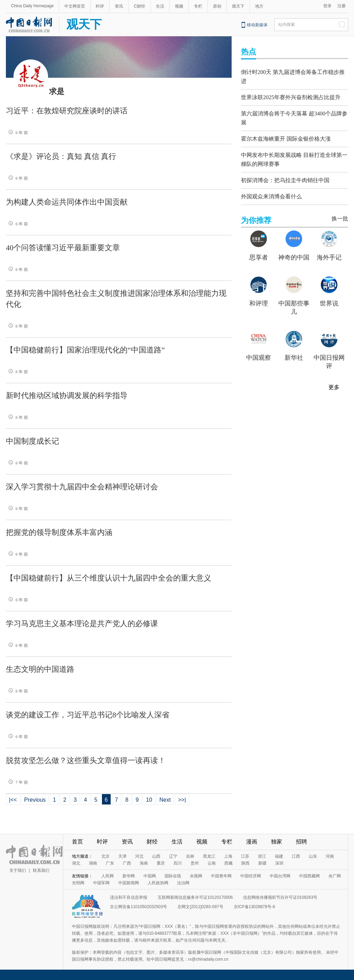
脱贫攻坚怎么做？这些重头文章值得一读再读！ (86, 760)
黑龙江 (209, 856)
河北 (139, 856)
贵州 (195, 863)
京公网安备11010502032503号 (138, 907)
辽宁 (173, 856)
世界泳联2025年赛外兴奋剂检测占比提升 (291, 96)
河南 (330, 856)
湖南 (93, 863)
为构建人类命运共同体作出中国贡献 (67, 202)
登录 (327, 6)
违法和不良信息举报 (129, 897)
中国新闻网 (129, 883)
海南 (144, 863)
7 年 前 (17, 782)
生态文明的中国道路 (40, 669)
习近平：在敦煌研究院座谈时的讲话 (67, 111)
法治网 (183, 883)
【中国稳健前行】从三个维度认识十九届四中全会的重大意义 (109, 578)
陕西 (245, 863)
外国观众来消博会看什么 (271, 191)
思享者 (259, 252)
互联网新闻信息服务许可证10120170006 (195, 897)
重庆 (161, 863)
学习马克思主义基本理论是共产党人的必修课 (82, 624)
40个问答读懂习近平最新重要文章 (63, 248)
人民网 (108, 876)
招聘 (301, 842)
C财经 (139, 6)
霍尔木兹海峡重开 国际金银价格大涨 (286, 135)
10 (149, 800)
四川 (178, 863)
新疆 (262, 863)
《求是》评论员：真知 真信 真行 (61, 156)
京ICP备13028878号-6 (254, 907)
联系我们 (41, 870)
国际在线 (173, 876)
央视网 (196, 876)
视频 (179, 6)
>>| (182, 800)
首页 (77, 842)
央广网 (335, 876)
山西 (156, 856)
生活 (160, 6)
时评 (100, 6)
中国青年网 (221, 876)
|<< (13, 800)
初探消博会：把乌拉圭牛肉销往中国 (285, 175)
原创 (217, 6)
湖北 (76, 863)
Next (165, 800)
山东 (313, 856)
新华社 (294, 352)
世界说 (329, 298)
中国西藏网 (309, 876)
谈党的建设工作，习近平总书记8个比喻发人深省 (88, 715)
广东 (110, 863)
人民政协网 (158, 883)
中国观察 (259, 352)
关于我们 (18, 870)
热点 (249, 52)
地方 (259, 6)
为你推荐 (256, 215)
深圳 (279, 863)
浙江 (262, 856)
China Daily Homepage (32, 6)
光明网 (78, 883)
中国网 (150, 876)
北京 (105, 856)
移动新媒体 (257, 25)
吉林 (190, 856)
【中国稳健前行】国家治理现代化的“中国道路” (85, 350)
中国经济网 (251, 876)
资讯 (119, 6)
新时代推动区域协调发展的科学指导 (67, 395)
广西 (127, 863)
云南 (212, 863)
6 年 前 (17, 133)
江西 (296, 856)
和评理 (259, 298)
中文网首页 (75, 6)
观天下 (238, 6)
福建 (279, 856)
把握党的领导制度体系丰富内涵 (59, 532)
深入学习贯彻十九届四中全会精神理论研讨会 (82, 487)
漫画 (252, 842)
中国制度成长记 (32, 441)
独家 (277, 842)
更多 (334, 382)
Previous (35, 800)
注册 (342, 6)
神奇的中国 (294, 252)
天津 (122, 856)
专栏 (198, 6)
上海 (228, 856)
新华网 (129, 876)
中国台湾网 (280, 876)
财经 (152, 842)
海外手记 (329, 252)
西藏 (229, 863)
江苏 (245, 856)
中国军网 (101, 883)
